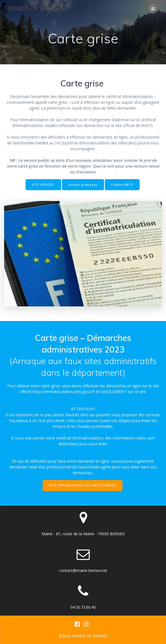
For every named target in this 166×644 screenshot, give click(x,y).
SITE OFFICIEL (43, 185)
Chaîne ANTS (122, 185)
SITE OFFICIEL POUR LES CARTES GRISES (83, 485)
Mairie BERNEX (36, 9)
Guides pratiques (83, 185)
